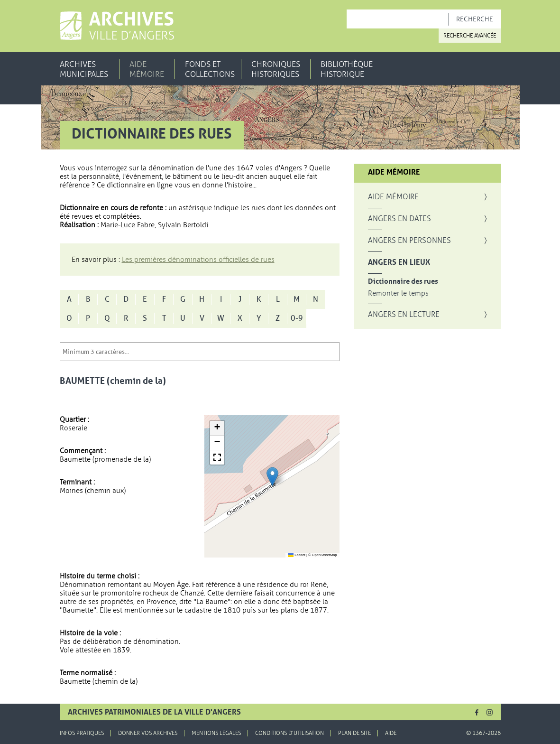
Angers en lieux (399, 262)
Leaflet (297, 555)
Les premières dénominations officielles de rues (198, 260)
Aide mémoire (147, 69)
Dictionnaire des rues (403, 282)
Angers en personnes (409, 241)
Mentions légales (216, 733)
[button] (272, 477)
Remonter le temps (398, 293)
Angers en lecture (404, 315)
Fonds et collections (210, 69)
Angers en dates (399, 219)
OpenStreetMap (325, 555)
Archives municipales (84, 69)
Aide (391, 733)
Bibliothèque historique (347, 69)
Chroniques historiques (276, 69)
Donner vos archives (148, 733)
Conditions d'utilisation (289, 733)
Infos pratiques (82, 733)
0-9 (297, 318)
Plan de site (354, 733)
